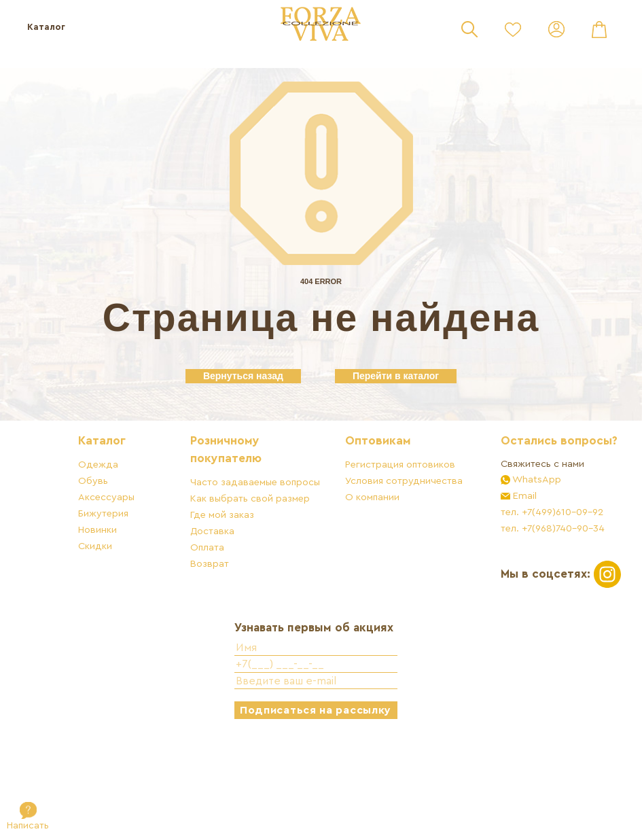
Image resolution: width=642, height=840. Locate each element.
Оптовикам (387, 484)
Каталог (46, 27)
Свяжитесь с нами (535, 524)
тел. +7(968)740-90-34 (545, 588)
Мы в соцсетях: (538, 641)
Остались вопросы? (522, 492)
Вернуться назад (243, 376)
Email (516, 556)
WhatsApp (528, 539)
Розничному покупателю (238, 492)
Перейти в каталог (396, 376)
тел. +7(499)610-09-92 (545, 572)
